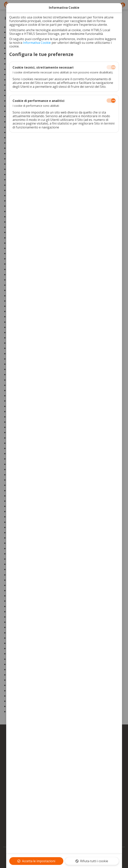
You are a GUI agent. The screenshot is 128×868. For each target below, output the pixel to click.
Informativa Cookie (37, 43)
